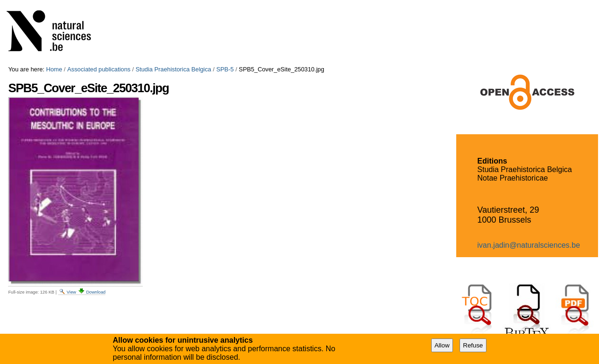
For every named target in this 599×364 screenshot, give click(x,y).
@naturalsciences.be (545, 245)
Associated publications (99, 69)
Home (54, 69)
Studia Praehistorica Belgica (174, 69)
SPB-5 (225, 69)
